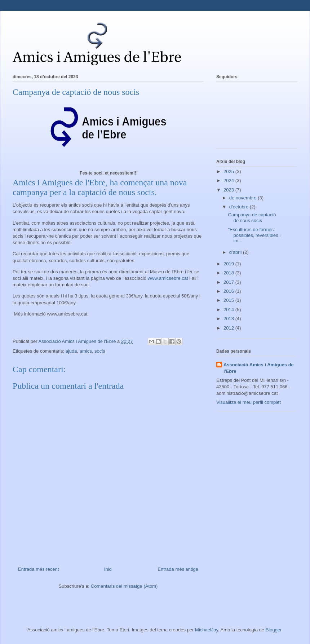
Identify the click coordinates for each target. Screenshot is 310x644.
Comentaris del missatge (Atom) (124, 586)
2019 (229, 264)
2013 (229, 319)
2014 (229, 310)
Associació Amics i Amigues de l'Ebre (259, 368)
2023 (229, 190)
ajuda (71, 351)
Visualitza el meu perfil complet (249, 402)
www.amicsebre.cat (168, 278)
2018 (229, 273)
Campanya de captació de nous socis (252, 218)
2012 (229, 328)
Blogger (274, 630)
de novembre (244, 198)
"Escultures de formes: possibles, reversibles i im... (254, 235)
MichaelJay (207, 630)
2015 (229, 300)
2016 (229, 291)
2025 (229, 171)
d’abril (236, 252)
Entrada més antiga (178, 569)
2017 (229, 282)
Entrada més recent (38, 569)
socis (100, 351)
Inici (108, 569)
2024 (229, 180)
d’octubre (240, 207)
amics (86, 351)
